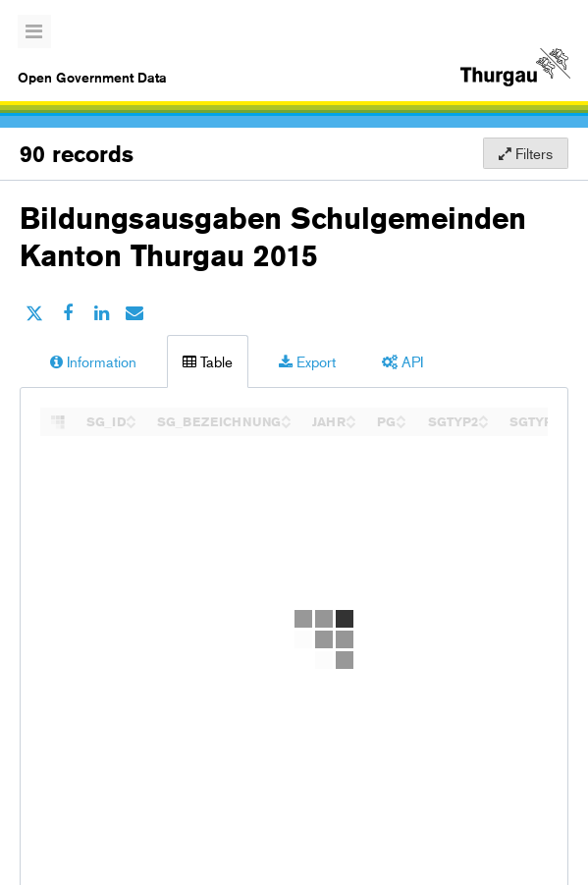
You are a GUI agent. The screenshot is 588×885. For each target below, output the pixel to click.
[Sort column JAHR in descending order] (350, 423)
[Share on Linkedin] (101, 312)
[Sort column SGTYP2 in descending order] (483, 423)
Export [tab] (307, 361)
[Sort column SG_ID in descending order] (131, 423)
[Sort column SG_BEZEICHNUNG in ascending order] (286, 416)
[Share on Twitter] (34, 312)
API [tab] (402, 361)
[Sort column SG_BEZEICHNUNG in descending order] (286, 423)
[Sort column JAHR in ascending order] (350, 416)
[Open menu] (34, 31)
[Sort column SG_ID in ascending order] (131, 416)
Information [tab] (93, 361)
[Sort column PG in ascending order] (401, 416)
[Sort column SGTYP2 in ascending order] (483, 416)
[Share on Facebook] (68, 312)
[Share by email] (134, 312)
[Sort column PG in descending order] (401, 423)
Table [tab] (208, 361)
